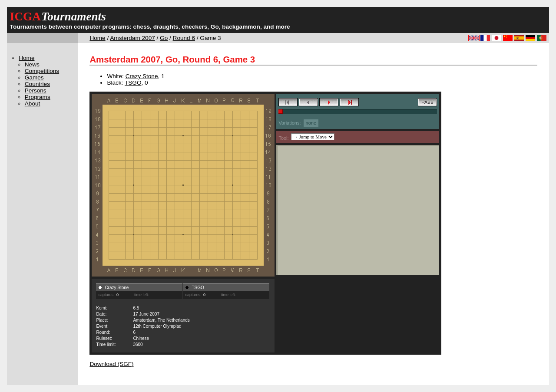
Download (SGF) (111, 364)
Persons (36, 91)
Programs (38, 97)
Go (164, 38)
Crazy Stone (142, 76)
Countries (37, 84)
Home (97, 38)
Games (34, 77)
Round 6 (184, 38)
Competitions (42, 71)
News (32, 64)
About (33, 104)
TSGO (133, 83)
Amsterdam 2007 (132, 38)
